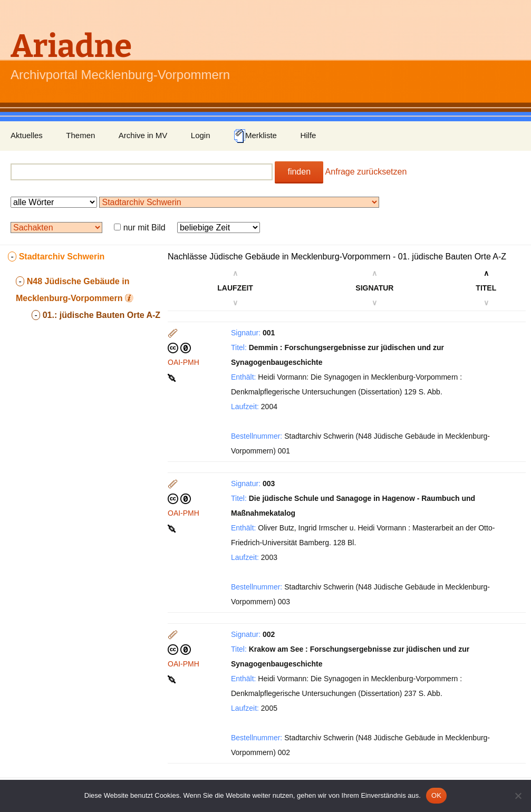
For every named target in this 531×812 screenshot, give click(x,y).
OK (436, 795)
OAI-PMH (184, 362)
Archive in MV (143, 135)
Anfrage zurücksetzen (366, 172)
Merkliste (255, 136)
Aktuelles (27, 135)
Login (201, 135)
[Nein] (518, 796)
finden (299, 172)
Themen (80, 135)
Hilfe (308, 135)
